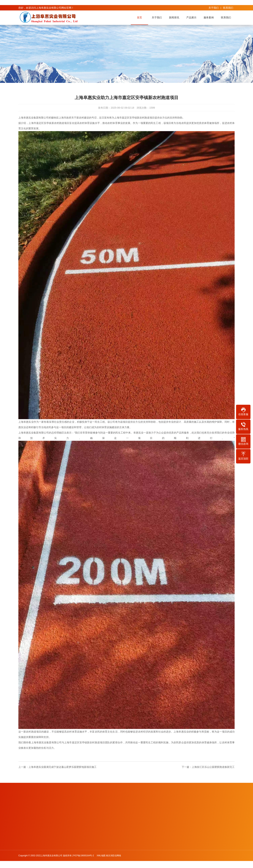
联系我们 (228, 8)
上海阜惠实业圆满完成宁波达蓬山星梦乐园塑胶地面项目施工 (63, 767)
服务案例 (209, 17)
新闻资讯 (175, 17)
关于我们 (214, 8)
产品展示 (192, 17)
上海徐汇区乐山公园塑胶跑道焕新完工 (213, 767)
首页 (140, 17)
